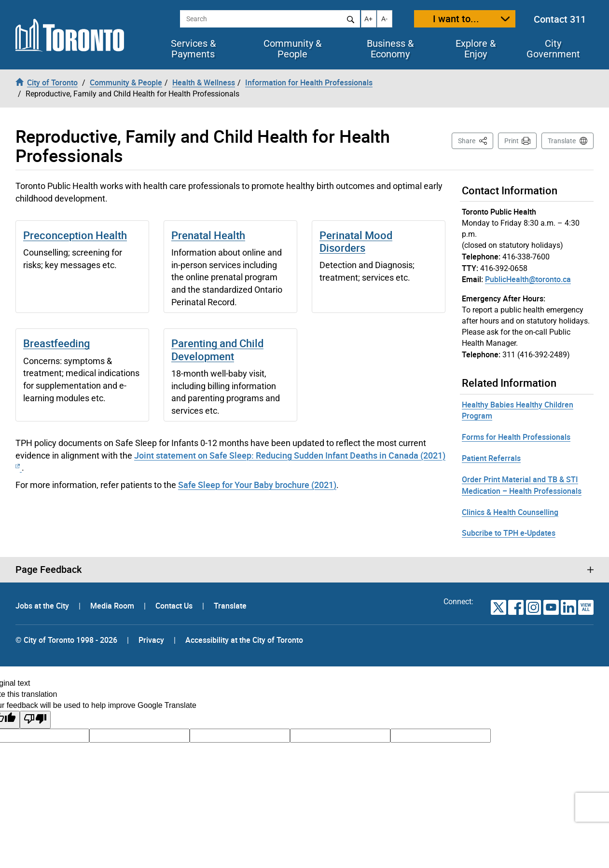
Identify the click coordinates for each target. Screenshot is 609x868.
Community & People (292, 49)
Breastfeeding (56, 343)
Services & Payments (193, 49)
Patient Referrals (491, 458)
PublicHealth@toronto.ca (528, 279)
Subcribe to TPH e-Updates (509, 533)
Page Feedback (48, 570)
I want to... (456, 19)
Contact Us (175, 606)
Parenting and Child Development (217, 349)
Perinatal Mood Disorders (356, 241)
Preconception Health (75, 235)
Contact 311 (560, 19)
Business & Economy (390, 49)
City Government (553, 49)
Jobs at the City (43, 606)
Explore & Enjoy (476, 49)
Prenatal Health (208, 235)
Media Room (113, 606)
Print (512, 141)
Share (476, 140)
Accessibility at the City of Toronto (244, 640)
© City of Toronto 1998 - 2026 (66, 640)
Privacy (151, 640)
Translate (562, 141)
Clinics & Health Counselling (510, 512)
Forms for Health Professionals (516, 437)
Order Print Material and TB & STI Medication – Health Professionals (522, 485)
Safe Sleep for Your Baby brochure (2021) (257, 485)
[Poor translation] (35, 720)
